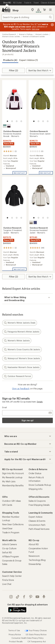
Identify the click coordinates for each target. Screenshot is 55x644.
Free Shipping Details (39, 505)
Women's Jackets (42, 34)
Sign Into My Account (13, 473)
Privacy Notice (15, 634)
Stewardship (35, 564)
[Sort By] (40, 70)
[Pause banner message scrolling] (52, 25)
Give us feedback (21, 388)
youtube (37, 597)
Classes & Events (37, 521)
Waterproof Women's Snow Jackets (22, 358)
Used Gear (7, 528)
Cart (44, 10)
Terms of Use (14, 630)
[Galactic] (35, 222)
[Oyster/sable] (31, 222)
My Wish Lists (9, 481)
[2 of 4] (12, 121)
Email (4, 407)
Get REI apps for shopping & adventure (27, 605)
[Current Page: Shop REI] (7, 3)
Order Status (35, 473)
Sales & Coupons (37, 501)
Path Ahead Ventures (39, 529)
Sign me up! (27, 420)
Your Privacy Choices (36, 631)
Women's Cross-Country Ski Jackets (22, 350)
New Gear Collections (13, 524)
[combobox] (27, 17)
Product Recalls (16, 642)
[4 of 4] (21, 121)
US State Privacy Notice (36, 634)
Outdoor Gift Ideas (12, 501)
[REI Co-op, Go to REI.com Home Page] (6, 10)
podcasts (44, 597)
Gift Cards (7, 505)
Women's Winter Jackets (17, 341)
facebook (24, 597)
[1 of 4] (7, 121)
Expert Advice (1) (29, 60)
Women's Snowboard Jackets (34, 36)
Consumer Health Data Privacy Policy (27, 638)
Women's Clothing (26, 34)
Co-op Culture (9, 548)
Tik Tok (18, 597)
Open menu (50, 10)
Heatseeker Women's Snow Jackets (22, 367)
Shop (15, 10)
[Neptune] (5, 126)
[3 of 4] (17, 121)
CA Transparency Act (37, 642)
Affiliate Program (10, 556)
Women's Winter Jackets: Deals (20, 323)
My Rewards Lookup (12, 477)
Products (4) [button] (10, 60)
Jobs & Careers (10, 544)
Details (40, 402)
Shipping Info (35, 489)
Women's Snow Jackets (11, 36)
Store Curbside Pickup (40, 485)
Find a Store (8, 580)
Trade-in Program (11, 532)
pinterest (31, 597)
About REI (34, 544)
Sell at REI (7, 552)
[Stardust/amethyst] (9, 126)
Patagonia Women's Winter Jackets (22, 332)
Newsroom (34, 556)
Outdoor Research (9, 34)
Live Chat (7, 584)
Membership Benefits (13, 485)
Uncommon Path (37, 525)
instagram (11, 597)
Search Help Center (12, 576)
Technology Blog (37, 560)
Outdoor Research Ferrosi (17, 376)
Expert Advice (35, 517)
